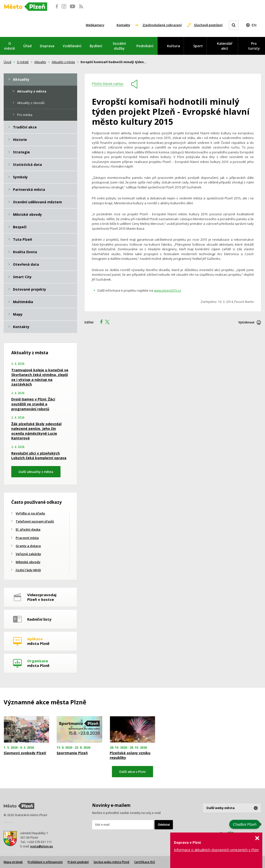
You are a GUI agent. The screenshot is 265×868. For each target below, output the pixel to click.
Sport (198, 46)
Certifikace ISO (145, 862)
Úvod (7, 62)
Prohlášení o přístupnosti (45, 862)
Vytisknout (246, 322)
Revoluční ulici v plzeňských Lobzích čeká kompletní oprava (39, 456)
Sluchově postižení (208, 25)
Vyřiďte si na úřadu (30, 513)
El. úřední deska (28, 529)
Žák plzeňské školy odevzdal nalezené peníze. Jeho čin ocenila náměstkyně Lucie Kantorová (36, 431)
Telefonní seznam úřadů (35, 521)
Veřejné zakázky (28, 554)
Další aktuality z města (36, 472)
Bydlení (96, 46)
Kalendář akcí (225, 46)
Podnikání (145, 46)
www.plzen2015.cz (167, 290)
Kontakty (123, 25)
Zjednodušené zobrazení (162, 25)
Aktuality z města (63, 62)
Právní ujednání (78, 862)
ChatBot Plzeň (245, 824)
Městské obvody (28, 562)
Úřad (27, 46)
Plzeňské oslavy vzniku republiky (130, 755)
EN (254, 25)
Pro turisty (254, 46)
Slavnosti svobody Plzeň (25, 753)
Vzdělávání (72, 46)
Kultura (174, 46)
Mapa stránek (13, 862)
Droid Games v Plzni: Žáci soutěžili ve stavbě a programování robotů (33, 404)
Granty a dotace (28, 546)
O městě (10, 46)
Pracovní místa (27, 538)
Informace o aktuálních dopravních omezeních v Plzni (216, 850)
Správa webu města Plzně (111, 862)
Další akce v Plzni (132, 772)
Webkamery (95, 25)
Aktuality (40, 62)
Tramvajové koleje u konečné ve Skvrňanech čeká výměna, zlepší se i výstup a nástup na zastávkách (40, 377)
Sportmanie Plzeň (72, 753)
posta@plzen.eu (42, 846)
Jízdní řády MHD (28, 570)
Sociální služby (119, 46)
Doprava (47, 46)
